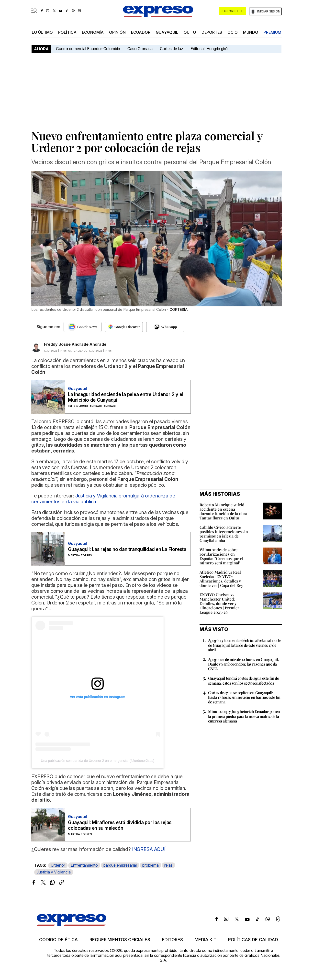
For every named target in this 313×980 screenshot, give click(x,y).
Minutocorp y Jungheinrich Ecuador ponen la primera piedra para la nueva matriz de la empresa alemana (244, 716)
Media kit (206, 940)
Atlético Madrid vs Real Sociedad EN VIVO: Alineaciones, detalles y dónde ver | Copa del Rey (221, 579)
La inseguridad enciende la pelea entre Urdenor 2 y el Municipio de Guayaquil (126, 397)
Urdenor (58, 865)
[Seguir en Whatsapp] (165, 327)
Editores (172, 940)
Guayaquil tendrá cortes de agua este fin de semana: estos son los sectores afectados (243, 680)
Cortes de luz (172, 49)
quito (190, 32)
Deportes (212, 32)
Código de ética (58, 940)
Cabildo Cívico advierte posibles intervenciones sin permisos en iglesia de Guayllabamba (224, 534)
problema (151, 865)
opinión (117, 32)
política (67, 32)
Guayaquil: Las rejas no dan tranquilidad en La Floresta (127, 549)
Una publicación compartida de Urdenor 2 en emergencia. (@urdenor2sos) (98, 761)
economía (93, 32)
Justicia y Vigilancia (54, 872)
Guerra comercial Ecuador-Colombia (88, 49)
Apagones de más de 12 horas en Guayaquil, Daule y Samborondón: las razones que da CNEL (243, 664)
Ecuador (141, 32)
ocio (233, 32)
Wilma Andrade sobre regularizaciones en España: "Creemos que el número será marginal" (221, 556)
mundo (251, 32)
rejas (168, 865)
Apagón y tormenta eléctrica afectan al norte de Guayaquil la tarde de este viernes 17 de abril (245, 645)
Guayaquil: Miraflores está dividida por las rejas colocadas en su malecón (120, 825)
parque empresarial (120, 865)
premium (272, 32)
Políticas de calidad (253, 940)
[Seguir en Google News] (83, 327)
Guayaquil (167, 32)
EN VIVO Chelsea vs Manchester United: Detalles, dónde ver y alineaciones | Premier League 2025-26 (219, 603)
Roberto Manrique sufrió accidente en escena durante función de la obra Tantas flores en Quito (223, 511)
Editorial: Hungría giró (209, 49)
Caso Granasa (140, 49)
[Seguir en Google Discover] (124, 327)
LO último (42, 32)
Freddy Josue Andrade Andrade (75, 344)
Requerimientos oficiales (120, 940)
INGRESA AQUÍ (148, 849)
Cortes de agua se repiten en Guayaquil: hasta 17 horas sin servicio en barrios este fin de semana (244, 697)
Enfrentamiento (84, 865)
